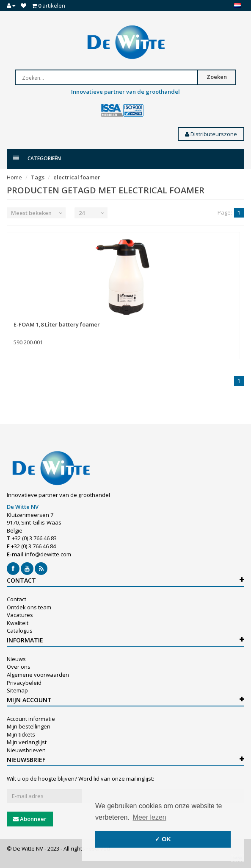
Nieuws (16, 659)
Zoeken (217, 77)
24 (82, 213)
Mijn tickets (21, 734)
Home (14, 177)
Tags (38, 177)
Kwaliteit (18, 623)
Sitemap (17, 690)
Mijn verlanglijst (27, 742)
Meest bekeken (31, 213)
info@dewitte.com (48, 554)
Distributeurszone (211, 134)
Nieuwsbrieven (26, 750)
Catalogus (20, 631)
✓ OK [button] (163, 839)
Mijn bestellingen (29, 726)
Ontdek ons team (29, 607)
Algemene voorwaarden (38, 675)
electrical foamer (77, 177)
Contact (17, 599)
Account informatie (31, 719)
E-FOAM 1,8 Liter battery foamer (57, 324)
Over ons (19, 667)
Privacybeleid (24, 683)
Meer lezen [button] (150, 817)
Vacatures (20, 615)
